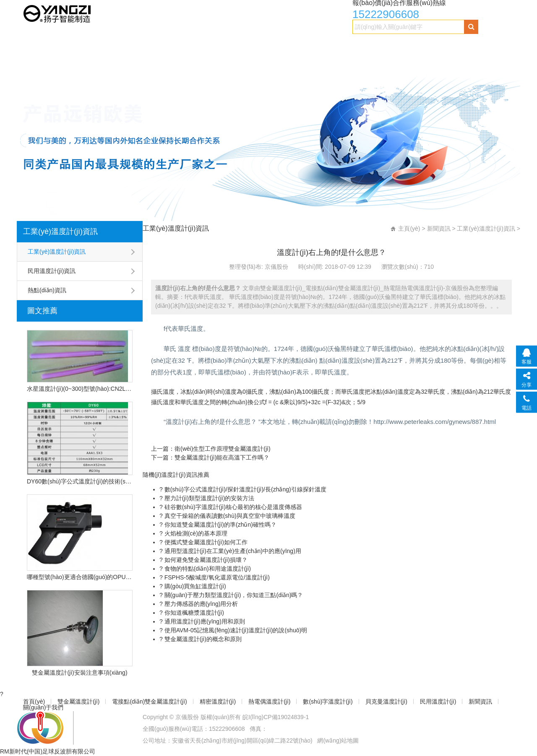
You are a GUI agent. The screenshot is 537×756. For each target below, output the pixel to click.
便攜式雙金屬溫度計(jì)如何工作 (205, 542)
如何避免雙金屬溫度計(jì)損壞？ (205, 560)
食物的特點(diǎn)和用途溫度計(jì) (207, 569)
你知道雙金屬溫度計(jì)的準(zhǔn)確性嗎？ (220, 525)
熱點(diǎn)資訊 (47, 290)
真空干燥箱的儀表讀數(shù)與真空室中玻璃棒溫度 (229, 516)
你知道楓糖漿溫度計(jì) (193, 613)
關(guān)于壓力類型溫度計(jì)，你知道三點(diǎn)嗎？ (233, 595)
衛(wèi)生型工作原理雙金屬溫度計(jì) (223, 449)
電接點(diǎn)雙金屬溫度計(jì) (159, 45)
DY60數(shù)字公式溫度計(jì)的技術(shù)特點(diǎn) (80, 481)
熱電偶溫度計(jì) (287, 45)
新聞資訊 (36, 61)
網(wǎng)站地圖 (338, 740)
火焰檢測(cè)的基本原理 (195, 533)
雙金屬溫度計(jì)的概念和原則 (202, 639)
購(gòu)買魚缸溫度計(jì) (194, 586)
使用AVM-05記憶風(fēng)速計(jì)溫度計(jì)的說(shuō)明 (235, 630)
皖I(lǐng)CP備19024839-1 (276, 717)
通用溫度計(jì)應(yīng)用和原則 (204, 621)
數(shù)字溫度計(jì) (350, 45)
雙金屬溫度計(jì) (83, 45)
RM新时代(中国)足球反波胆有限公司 (48, 751)
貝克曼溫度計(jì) (412, 45)
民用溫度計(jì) (468, 45)
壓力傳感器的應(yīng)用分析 (201, 604)
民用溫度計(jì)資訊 (52, 271)
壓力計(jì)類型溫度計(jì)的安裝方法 (209, 498)
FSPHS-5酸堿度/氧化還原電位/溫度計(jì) (216, 577)
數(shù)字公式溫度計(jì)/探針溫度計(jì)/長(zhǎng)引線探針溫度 (245, 489)
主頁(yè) (409, 229)
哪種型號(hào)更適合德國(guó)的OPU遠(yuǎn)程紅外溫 (80, 577)
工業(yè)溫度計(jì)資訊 (60, 231)
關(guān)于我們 (84, 61)
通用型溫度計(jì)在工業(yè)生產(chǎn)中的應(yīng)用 (232, 551)
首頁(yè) (35, 45)
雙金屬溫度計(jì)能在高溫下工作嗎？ (222, 457)
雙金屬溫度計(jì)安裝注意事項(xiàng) (80, 673)
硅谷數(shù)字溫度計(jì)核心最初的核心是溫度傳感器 (232, 507)
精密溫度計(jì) (232, 45)
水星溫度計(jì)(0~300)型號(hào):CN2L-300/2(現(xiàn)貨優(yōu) (80, 389)
